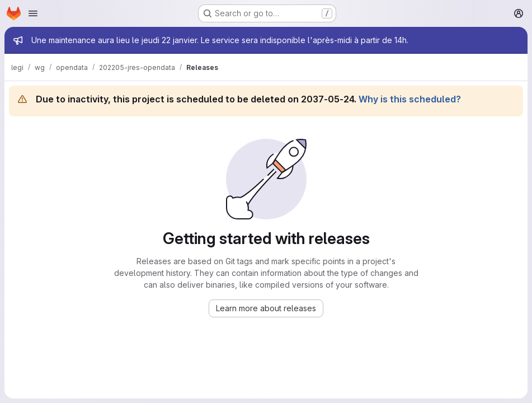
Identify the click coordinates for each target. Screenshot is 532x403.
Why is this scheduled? (410, 99)
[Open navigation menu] (33, 13)
